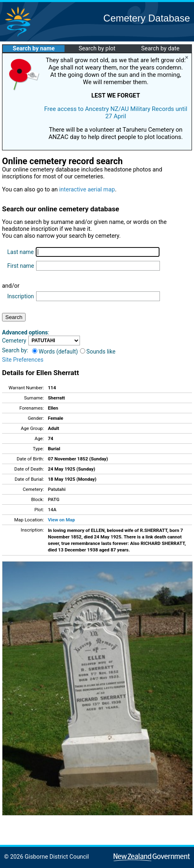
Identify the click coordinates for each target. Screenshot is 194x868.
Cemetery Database (147, 18)
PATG (54, 499)
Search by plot (97, 49)
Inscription (21, 296)
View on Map (61, 520)
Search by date (160, 49)
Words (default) (55, 352)
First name (21, 266)
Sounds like (98, 352)
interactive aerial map (87, 190)
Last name (20, 252)
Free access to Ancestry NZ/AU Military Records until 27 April (116, 113)
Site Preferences (23, 360)
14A (52, 510)
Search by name (33, 49)
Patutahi (57, 489)
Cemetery (14, 341)
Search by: (15, 350)
